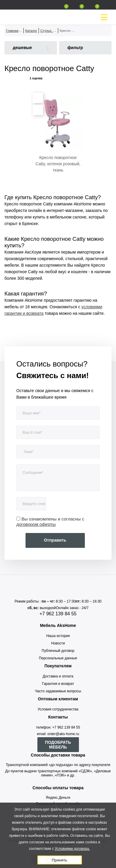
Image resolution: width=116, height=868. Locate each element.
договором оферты (36, 524)
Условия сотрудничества (58, 709)
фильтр (75, 48)
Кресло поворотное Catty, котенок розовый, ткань (58, 164)
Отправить (55, 540)
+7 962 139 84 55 (58, 614)
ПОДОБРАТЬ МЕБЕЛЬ (58, 745)
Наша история (58, 636)
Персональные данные (58, 658)
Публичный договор (58, 651)
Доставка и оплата (58, 676)
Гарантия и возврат (58, 684)
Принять (59, 860)
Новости (58, 643)
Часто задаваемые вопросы (58, 691)
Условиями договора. (72, 849)
